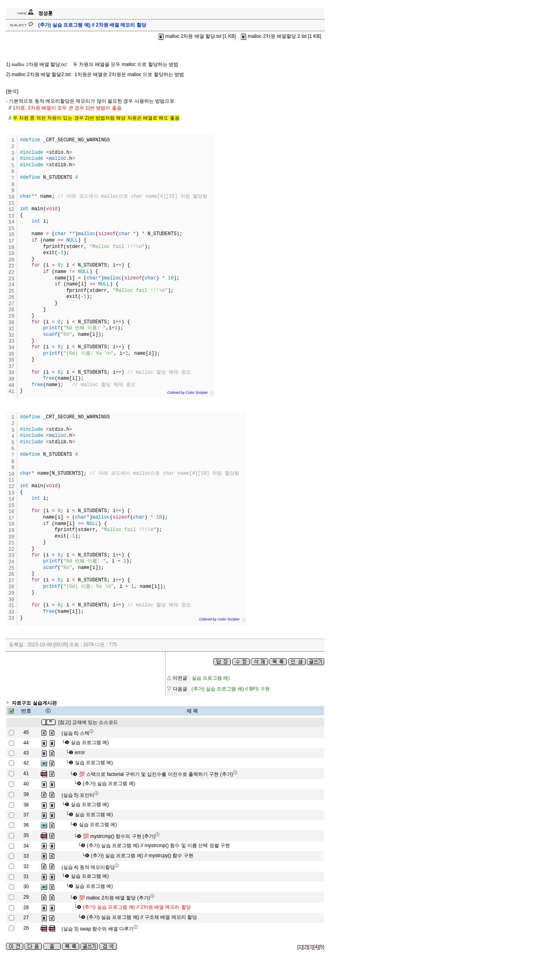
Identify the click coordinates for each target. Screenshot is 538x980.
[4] (316, 947)
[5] (322, 947)
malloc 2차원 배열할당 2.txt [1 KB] (280, 36)
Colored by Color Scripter (187, 393)
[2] (305, 947)
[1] (300, 947)
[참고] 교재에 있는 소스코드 (88, 722)
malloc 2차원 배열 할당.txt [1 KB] (197, 36)
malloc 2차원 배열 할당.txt (39, 64)
